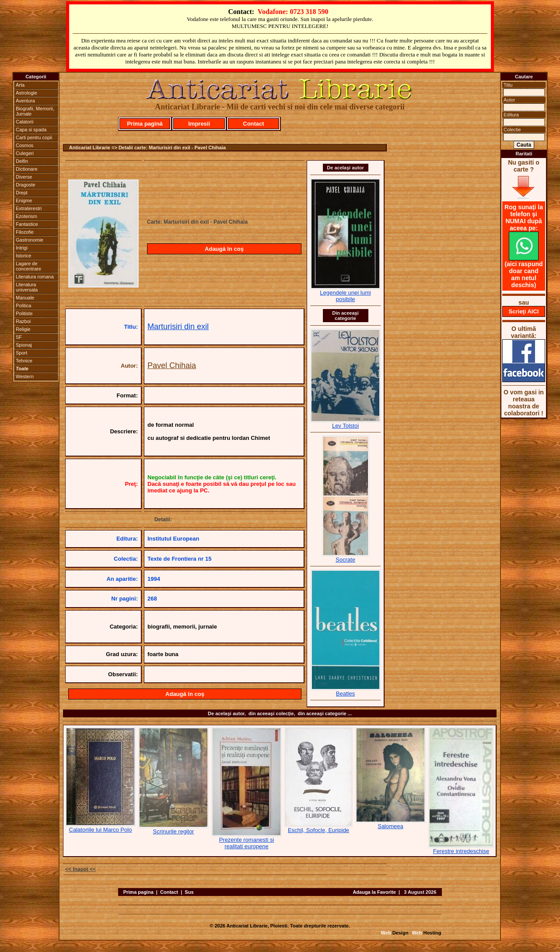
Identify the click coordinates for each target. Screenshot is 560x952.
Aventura (25, 101)
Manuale (25, 298)
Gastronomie (30, 240)
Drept (22, 193)
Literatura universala (27, 287)
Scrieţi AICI (524, 311)
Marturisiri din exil (178, 327)
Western (25, 376)
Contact (253, 124)
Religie (23, 329)
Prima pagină (145, 124)
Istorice (23, 256)
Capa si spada (31, 130)
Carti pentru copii (34, 137)
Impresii (199, 124)
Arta (20, 85)
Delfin (22, 161)
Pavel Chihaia (172, 365)
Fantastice (27, 224)
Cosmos (24, 145)
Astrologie (26, 93)
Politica (23, 306)
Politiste (24, 313)
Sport (21, 353)
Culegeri (25, 153)
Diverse (24, 177)
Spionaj (24, 345)
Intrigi (22, 248)
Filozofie (25, 232)
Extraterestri (29, 208)
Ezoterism (26, 216)
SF (19, 337)
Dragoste (26, 185)
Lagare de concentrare (28, 266)
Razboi (23, 321)
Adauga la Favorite (374, 892)
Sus (189, 892)
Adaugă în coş (224, 249)
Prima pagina (138, 892)
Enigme (24, 200)
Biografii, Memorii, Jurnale (35, 111)
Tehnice (24, 361)
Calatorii (24, 122)
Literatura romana (35, 277)
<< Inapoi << (80, 869)
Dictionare (27, 169)
